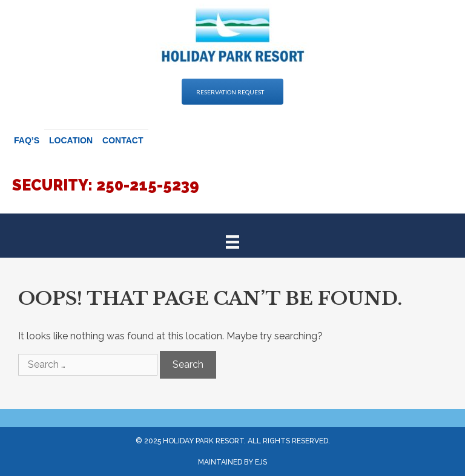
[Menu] (232, 241)
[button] (232, 92)
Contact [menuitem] (123, 140)
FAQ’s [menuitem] (27, 140)
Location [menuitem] (71, 140)
